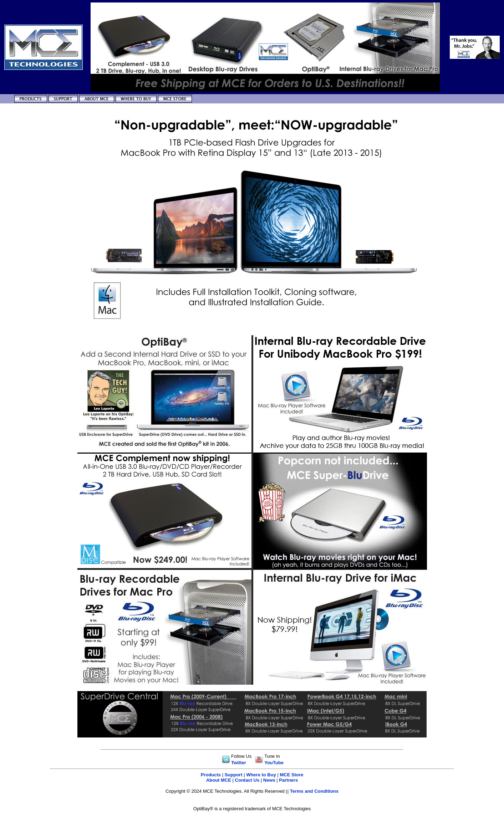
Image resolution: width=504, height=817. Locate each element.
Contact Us (247, 780)
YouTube (274, 763)
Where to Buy (261, 775)
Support (234, 775)
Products (211, 775)
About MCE (219, 780)
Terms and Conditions (314, 791)
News (269, 780)
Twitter (239, 763)
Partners (288, 780)
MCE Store (292, 775)
